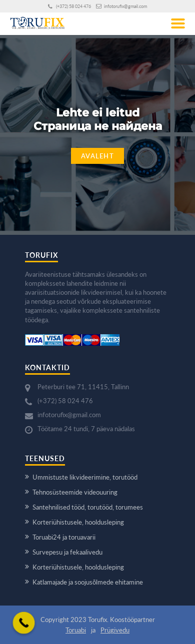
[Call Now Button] (24, 623)
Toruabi (76, 630)
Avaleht (97, 156)
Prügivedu (115, 630)
